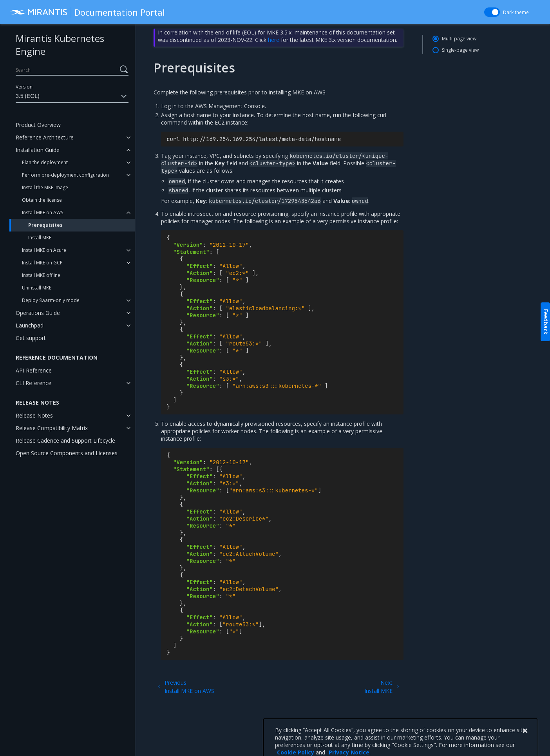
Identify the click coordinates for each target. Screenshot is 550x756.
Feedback (546, 322)
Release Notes (34, 415)
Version (24, 87)
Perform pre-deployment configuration (65, 175)
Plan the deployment (45, 162)
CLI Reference (33, 383)
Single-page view (460, 50)
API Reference (34, 370)
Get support (31, 338)
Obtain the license (42, 200)
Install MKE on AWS (43, 213)
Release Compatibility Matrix (52, 428)
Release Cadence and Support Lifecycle (65, 440)
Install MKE (40, 238)
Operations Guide (38, 313)
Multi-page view (459, 39)
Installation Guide (38, 150)
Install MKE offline (41, 275)
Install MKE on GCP (42, 263)
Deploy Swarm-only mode (51, 300)
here (274, 40)
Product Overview (38, 125)
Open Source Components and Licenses (67, 453)
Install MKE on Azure (44, 250)
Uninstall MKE (37, 288)
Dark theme (516, 12)
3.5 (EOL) (72, 96)
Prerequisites (45, 225)
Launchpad (30, 325)
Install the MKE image (45, 187)
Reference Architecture (45, 137)
